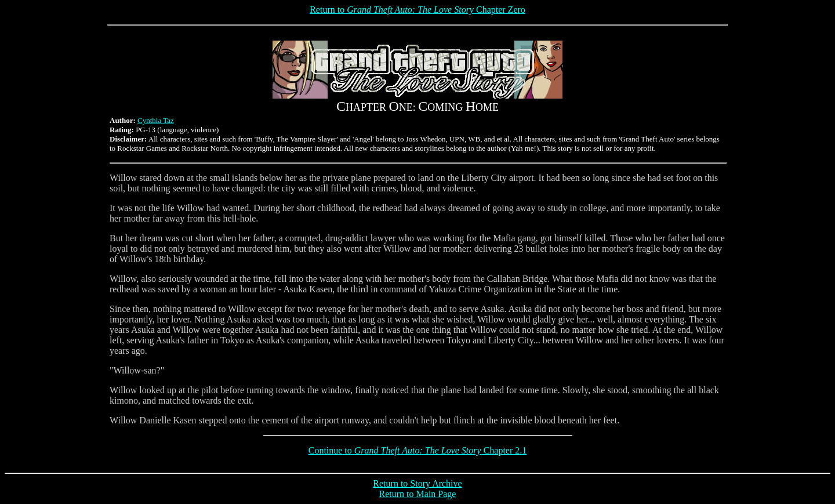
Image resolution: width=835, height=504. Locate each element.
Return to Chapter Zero (418, 10)
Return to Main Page (418, 494)
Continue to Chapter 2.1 (418, 450)
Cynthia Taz (156, 120)
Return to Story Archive (417, 483)
